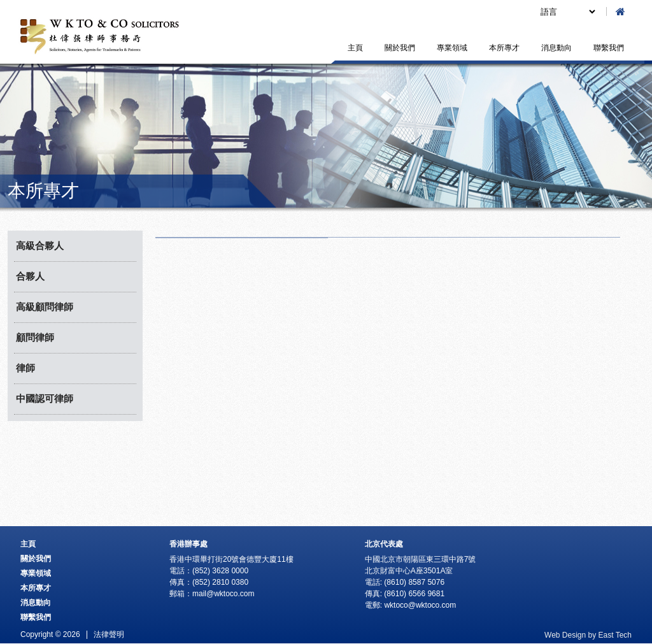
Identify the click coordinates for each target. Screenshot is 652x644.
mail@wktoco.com (223, 594)
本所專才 (504, 48)
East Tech (615, 635)
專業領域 (452, 48)
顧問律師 (35, 337)
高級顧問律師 (45, 307)
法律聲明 (109, 634)
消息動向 (556, 48)
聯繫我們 (609, 48)
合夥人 (30, 276)
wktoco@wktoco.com (420, 605)
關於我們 (400, 48)
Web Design (565, 635)
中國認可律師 (45, 398)
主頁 (355, 48)
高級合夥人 (40, 246)
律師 (25, 368)
